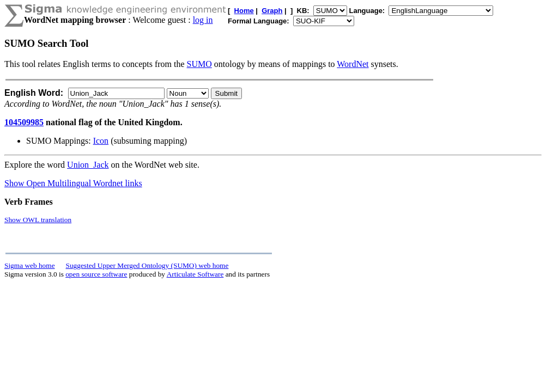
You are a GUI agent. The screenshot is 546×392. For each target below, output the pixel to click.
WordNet (353, 64)
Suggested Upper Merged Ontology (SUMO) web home (147, 265)
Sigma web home (30, 265)
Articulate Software (195, 274)
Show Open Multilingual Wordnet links (73, 183)
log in (203, 20)
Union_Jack (88, 165)
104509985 (24, 122)
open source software (96, 274)
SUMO (199, 64)
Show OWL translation (38, 220)
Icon (101, 141)
